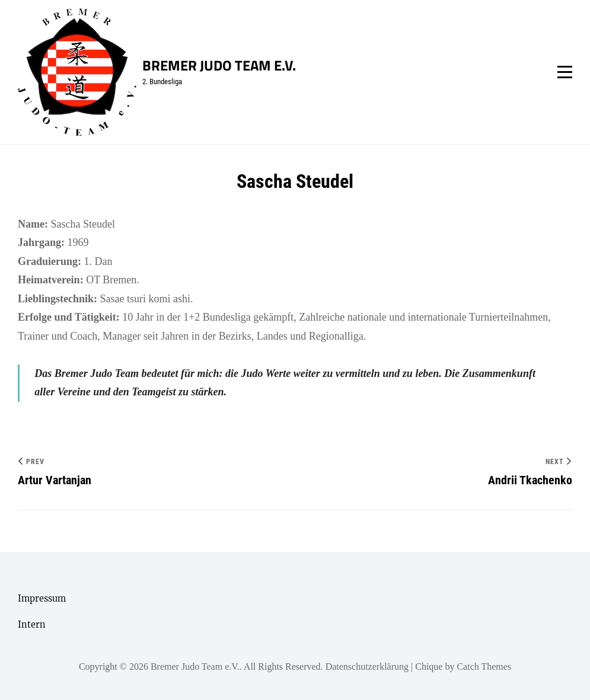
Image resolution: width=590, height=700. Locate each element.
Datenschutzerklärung (367, 667)
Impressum (42, 599)
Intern (32, 625)
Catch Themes (484, 667)
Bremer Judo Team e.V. (219, 65)
